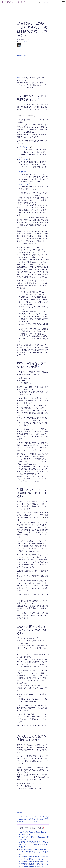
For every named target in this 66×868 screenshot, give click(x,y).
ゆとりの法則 (24, 172)
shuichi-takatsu (25, 44)
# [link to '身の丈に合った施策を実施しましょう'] (39, 739)
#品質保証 (20, 55)
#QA (25, 55)
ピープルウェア (25, 147)
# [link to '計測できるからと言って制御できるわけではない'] (24, 495)
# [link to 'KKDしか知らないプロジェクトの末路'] (39, 366)
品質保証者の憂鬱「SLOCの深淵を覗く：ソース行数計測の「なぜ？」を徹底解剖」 (33, 852)
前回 (19, 78)
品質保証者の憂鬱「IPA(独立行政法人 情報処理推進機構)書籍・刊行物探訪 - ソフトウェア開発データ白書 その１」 (34, 864)
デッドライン (24, 184)
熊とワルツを (24, 159)
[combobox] (49, 2)
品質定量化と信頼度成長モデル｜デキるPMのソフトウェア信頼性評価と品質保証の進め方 (34, 844)
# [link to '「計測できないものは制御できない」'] (39, 99)
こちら (40, 517)
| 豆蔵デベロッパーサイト (14, 2)
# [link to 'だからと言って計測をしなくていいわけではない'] (24, 632)
